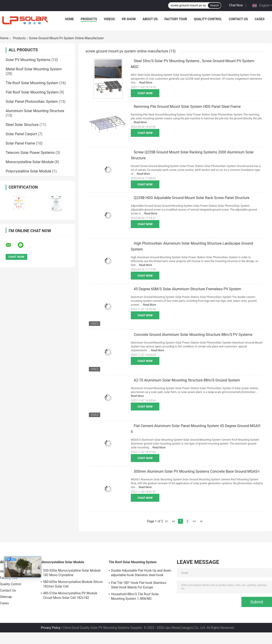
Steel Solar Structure (22, 125)
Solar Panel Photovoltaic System (32, 102)
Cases (260, 19)
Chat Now (236, 5)
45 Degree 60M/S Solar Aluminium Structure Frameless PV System (187, 289)
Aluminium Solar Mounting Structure (35, 111)
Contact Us (238, 19)
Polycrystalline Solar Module (28, 171)
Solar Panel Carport (21, 134)
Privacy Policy (51, 628)
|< (167, 521)
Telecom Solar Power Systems (30, 153)
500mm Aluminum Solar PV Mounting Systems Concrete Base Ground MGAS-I (197, 471)
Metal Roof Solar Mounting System (34, 69)
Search (214, 5)
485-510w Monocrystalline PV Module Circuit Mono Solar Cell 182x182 (70, 595)
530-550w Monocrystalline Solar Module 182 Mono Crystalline (72, 573)
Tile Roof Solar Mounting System (32, 83)
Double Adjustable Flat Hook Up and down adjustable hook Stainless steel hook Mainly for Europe (141, 573)
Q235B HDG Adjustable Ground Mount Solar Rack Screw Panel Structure (192, 198)
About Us (150, 19)
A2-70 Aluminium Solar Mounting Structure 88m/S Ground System (187, 380)
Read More (146, 83)
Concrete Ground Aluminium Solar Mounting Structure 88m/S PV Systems (193, 335)
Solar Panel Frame (20, 143)
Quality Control (208, 19)
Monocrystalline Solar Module (30, 162)
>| (201, 521)
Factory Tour (176, 19)
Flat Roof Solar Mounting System (32, 92)
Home (69, 19)
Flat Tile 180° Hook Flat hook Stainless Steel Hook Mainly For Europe (139, 585)
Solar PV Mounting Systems (28, 60)
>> (194, 521)
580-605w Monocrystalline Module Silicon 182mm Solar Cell (73, 584)
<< (173, 521)
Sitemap (6, 597)
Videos (109, 19)
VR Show (129, 19)
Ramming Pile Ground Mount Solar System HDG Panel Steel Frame (187, 107)
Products (89, 19)
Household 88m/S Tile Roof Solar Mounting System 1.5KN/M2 (135, 596)
